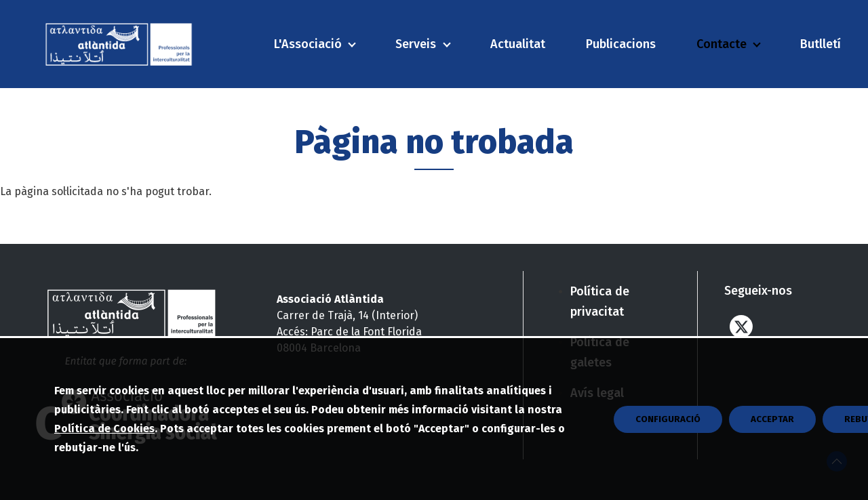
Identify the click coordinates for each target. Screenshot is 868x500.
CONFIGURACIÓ (668, 449)
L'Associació (308, 44)
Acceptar (772, 449)
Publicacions (621, 44)
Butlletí (821, 44)
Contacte (722, 44)
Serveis (416, 44)
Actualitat (518, 44)
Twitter (741, 326)
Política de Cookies (104, 458)
